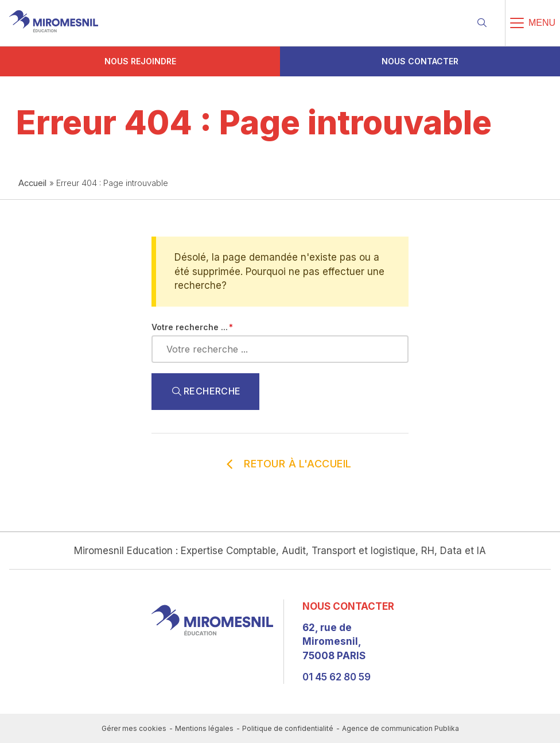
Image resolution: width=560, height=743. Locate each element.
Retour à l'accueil (284, 464)
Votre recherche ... (190, 327)
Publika (447, 728)
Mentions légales (204, 728)
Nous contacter (420, 61)
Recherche (205, 392)
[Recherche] (482, 23)
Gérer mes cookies (134, 728)
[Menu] (532, 23)
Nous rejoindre (140, 61)
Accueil (32, 183)
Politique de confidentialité (288, 728)
